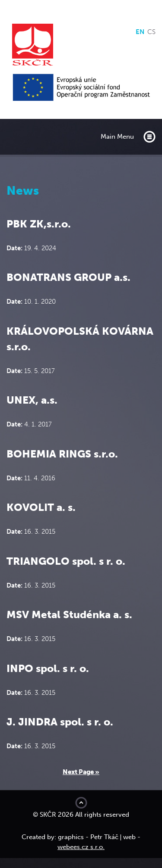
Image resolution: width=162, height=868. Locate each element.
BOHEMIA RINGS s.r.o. (62, 454)
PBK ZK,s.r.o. (39, 224)
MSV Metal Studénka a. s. (69, 614)
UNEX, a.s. (32, 400)
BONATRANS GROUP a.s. (68, 277)
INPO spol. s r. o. (48, 668)
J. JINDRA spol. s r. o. (60, 722)
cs (151, 32)
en (140, 32)
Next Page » (81, 772)
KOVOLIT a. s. (41, 507)
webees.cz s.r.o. (81, 847)
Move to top (81, 803)
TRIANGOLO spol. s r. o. (66, 561)
